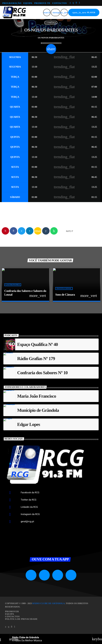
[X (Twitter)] (70, 3)
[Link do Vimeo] (14, 12)
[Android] (79, 3)
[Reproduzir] (64, 12)
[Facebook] (76, 3)
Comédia (51, 23)
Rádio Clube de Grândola (49, 603)
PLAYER (84, 12)
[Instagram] (73, 3)
